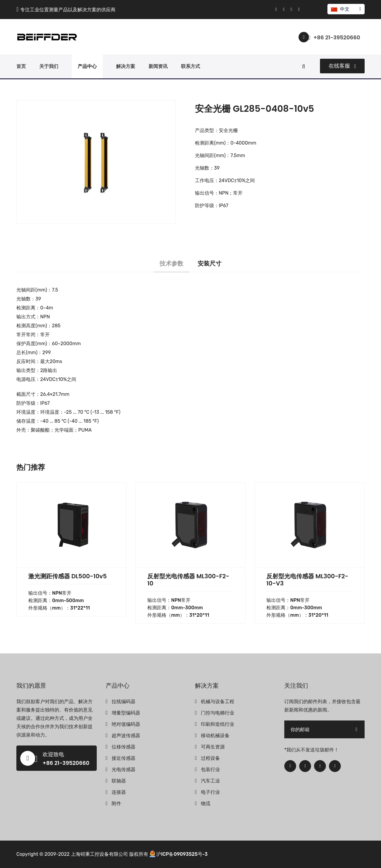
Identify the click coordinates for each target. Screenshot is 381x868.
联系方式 (190, 66)
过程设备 (210, 758)
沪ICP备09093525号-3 (182, 854)
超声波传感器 (126, 736)
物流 (206, 803)
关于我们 (49, 66)
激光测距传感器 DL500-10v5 (68, 576)
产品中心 (87, 66)
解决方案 (126, 66)
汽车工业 (210, 781)
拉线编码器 (124, 702)
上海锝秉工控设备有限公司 (99, 854)
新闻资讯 (158, 66)
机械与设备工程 (218, 702)
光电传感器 (124, 769)
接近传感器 (124, 758)
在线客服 (342, 66)
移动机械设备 (215, 736)
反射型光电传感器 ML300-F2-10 (188, 580)
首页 (21, 66)
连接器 (119, 792)
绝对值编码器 (126, 724)
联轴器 (119, 781)
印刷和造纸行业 (218, 724)
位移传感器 (124, 747)
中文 (346, 9)
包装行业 (210, 769)
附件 (116, 803)
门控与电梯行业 (218, 713)
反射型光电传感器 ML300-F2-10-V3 (307, 580)
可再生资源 (213, 747)
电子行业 (210, 792)
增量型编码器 (126, 713)
